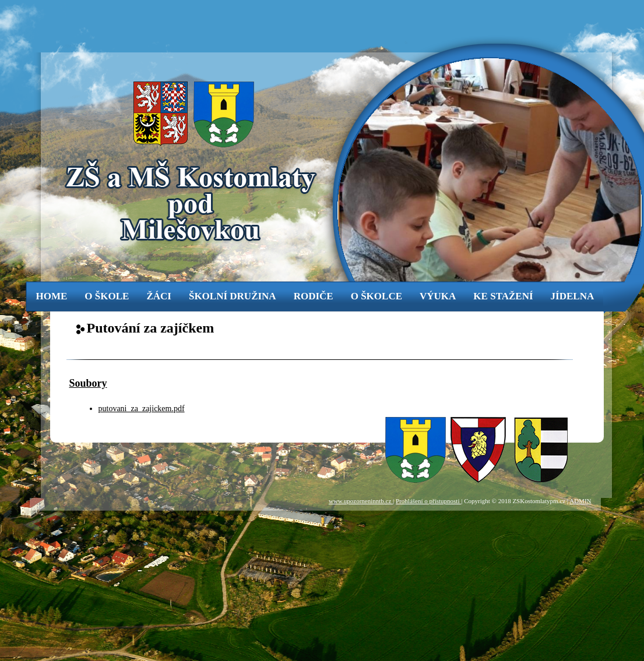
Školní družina (233, 296)
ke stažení (503, 296)
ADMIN (580, 501)
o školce (376, 296)
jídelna (573, 296)
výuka (438, 296)
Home (52, 296)
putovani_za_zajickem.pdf (142, 409)
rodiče (314, 296)
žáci (159, 296)
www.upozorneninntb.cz (361, 501)
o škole (107, 296)
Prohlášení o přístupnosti (428, 501)
